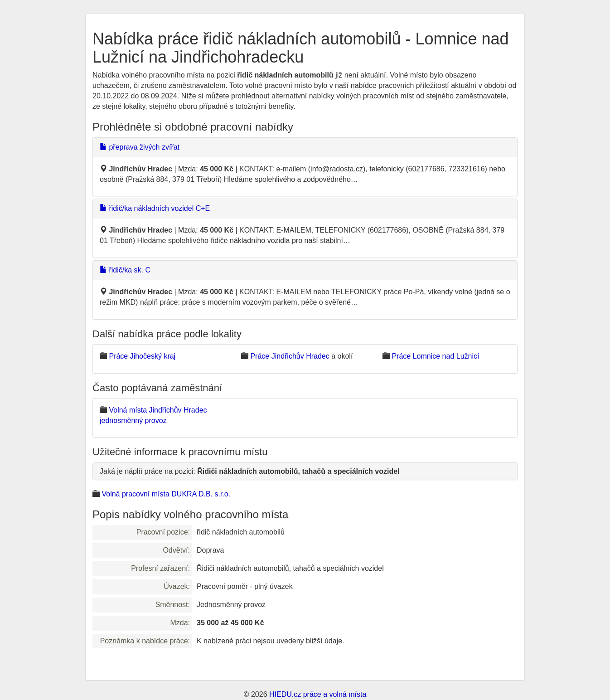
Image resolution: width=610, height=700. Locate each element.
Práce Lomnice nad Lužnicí (435, 356)
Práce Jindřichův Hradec (290, 356)
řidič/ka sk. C (125, 270)
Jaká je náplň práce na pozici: (250, 471)
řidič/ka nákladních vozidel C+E (155, 208)
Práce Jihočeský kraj (142, 356)
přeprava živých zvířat (140, 147)
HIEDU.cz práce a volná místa (318, 694)
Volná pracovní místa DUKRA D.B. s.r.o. (166, 494)
